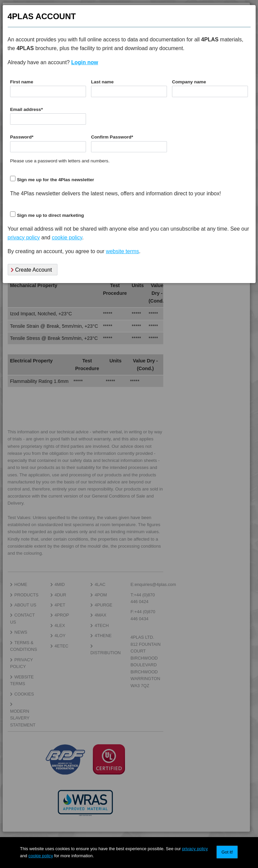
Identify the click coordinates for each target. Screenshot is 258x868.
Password (22, 137)
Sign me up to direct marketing (50, 215)
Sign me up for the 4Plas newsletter (55, 180)
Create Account (31, 270)
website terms (122, 251)
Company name (189, 82)
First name (22, 82)
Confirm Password (112, 137)
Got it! (227, 852)
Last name (102, 82)
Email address (26, 109)
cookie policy (41, 856)
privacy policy (195, 849)
